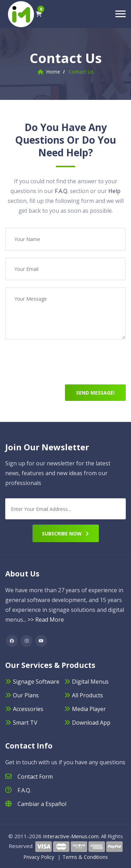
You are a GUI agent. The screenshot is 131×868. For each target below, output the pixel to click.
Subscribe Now (66, 534)
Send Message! (95, 393)
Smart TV (25, 723)
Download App (91, 723)
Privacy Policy (39, 857)
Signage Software (36, 682)
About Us (22, 574)
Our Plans (26, 695)
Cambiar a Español (42, 804)
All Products (88, 695)
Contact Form (35, 777)
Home (53, 72)
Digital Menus (90, 682)
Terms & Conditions (85, 857)
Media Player (89, 709)
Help (114, 191)
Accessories (28, 709)
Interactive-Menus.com (71, 836)
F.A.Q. (62, 191)
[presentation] (58, 365)
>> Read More (46, 620)
